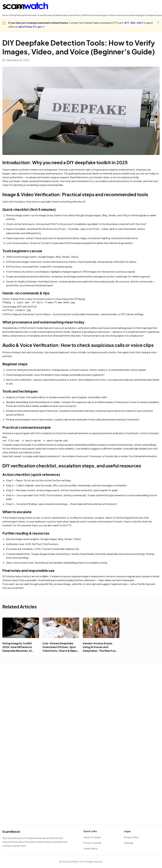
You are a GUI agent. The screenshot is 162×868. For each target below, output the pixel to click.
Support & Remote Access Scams (117, 15)
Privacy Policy (131, 837)
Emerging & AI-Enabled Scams (147, 15)
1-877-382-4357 (132, 23)
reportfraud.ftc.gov (31, 27)
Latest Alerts (90, 848)
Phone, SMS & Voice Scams (88, 15)
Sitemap (129, 843)
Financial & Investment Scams (30, 15)
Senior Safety (9, 15)
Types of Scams (92, 837)
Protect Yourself (92, 843)
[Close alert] (158, 22)
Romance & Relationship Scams (59, 15)
